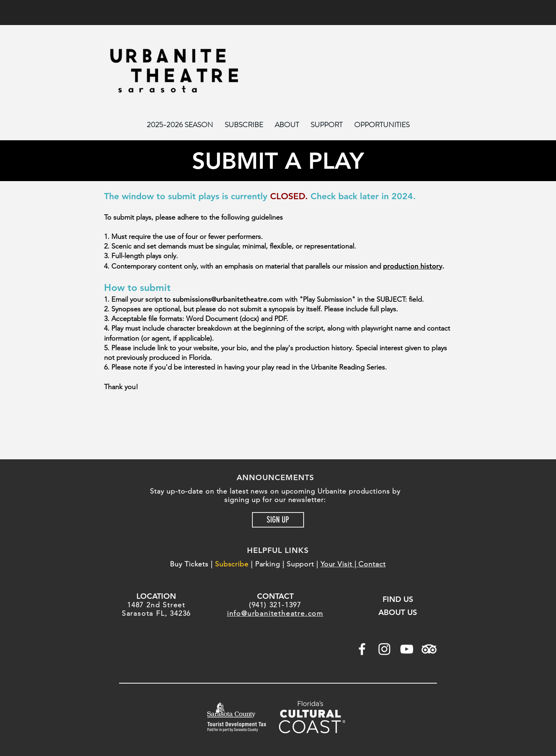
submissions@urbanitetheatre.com (228, 299)
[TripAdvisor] (429, 649)
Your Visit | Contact (353, 564)
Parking (268, 564)
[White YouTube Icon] (407, 649)
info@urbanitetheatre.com (275, 613)
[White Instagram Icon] (384, 649)
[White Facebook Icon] (362, 649)
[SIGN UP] (278, 520)
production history (413, 266)
